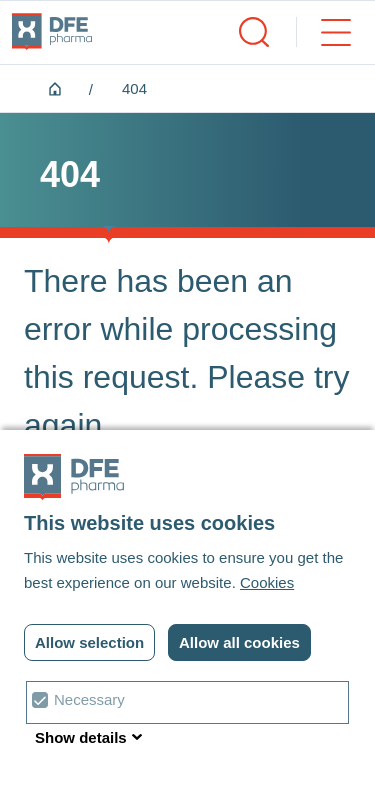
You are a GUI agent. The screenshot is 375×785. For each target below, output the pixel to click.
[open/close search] (254, 32)
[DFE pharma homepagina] (52, 32)
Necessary (89, 699)
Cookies (267, 582)
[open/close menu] (323, 32)
